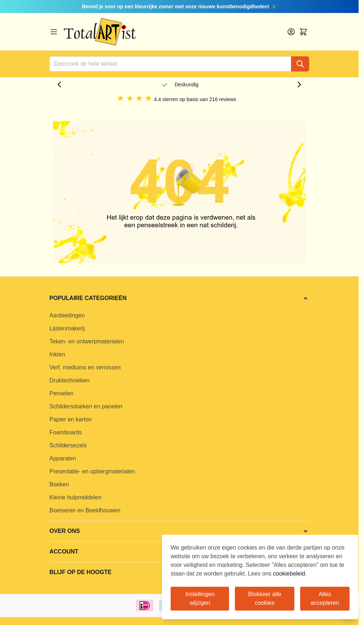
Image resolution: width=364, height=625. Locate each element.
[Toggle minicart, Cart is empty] (303, 32)
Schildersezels (68, 445)
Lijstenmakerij (67, 328)
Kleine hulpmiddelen (75, 497)
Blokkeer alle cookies (265, 598)
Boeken (59, 484)
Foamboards (66, 432)
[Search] (300, 64)
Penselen (62, 393)
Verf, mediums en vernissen (85, 367)
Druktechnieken (69, 380)
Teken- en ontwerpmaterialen (87, 341)
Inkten (57, 354)
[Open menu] (54, 32)
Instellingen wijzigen (200, 598)
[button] (179, 298)
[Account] (291, 32)
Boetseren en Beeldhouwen (85, 510)
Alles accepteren (325, 598)
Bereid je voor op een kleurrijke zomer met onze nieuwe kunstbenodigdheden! (179, 6)
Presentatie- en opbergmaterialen (92, 471)
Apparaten (63, 458)
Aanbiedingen (67, 315)
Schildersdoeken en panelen (86, 406)
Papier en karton (71, 419)
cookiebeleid (289, 574)
